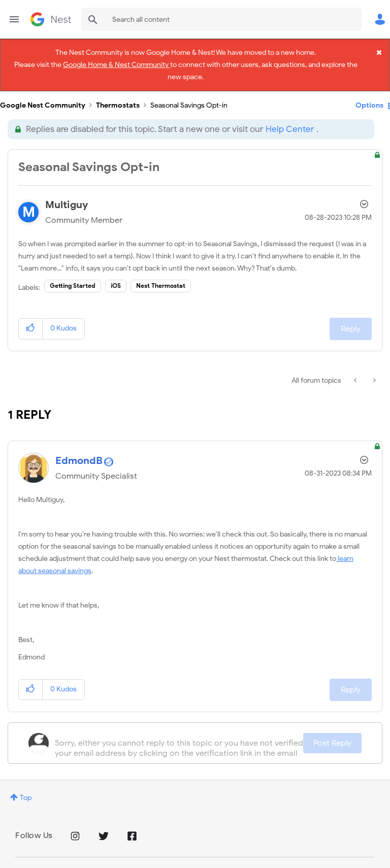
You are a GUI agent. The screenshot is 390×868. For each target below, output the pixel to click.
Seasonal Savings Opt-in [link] (189, 102)
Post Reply (332, 740)
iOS (116, 283)
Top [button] (26, 795)
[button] (31, 326)
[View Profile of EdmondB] (79, 458)
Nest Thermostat (161, 283)
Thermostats (118, 102)
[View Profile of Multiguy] (67, 202)
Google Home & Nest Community (117, 64)
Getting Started (73, 283)
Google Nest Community (51, 19)
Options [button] (369, 102)
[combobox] (222, 19)
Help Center (290, 126)
